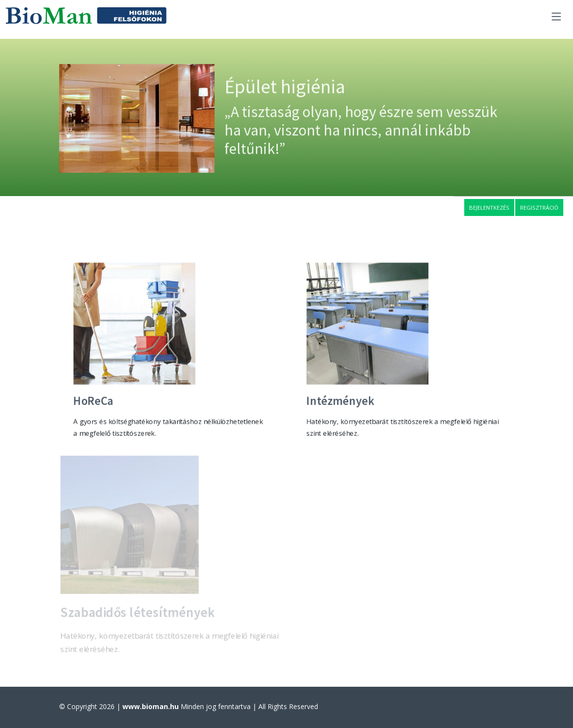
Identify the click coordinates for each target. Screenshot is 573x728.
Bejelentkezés (489, 207)
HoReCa (92, 402)
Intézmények (339, 402)
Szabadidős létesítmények (137, 614)
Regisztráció (539, 207)
